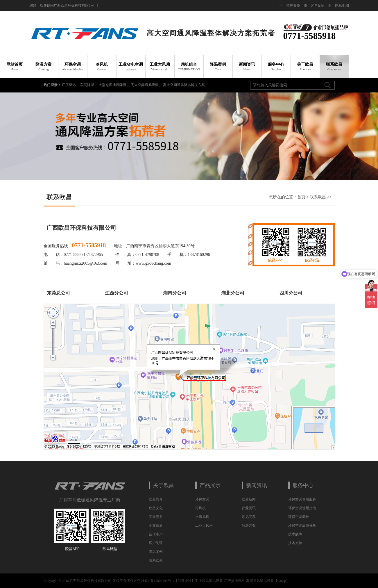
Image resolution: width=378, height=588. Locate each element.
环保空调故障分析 (302, 525)
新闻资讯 (247, 67)
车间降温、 (89, 85)
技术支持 (295, 543)
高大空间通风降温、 (147, 85)
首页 (301, 197)
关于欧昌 (305, 67)
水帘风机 (202, 517)
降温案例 (218, 67)
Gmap (282, 581)
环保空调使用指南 (302, 508)
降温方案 (44, 67)
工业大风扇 (160, 67)
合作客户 (156, 534)
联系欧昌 (334, 67)
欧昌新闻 (249, 499)
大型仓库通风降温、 (115, 85)
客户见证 (318, 6)
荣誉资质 (293, 6)
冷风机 (102, 67)
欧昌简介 (156, 499)
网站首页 (15, 67)
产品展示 (210, 485)
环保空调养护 (299, 517)
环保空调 (73, 67)
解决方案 (249, 525)
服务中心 (276, 67)
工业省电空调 (131, 67)
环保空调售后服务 (302, 499)
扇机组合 (189, 67)
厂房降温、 (71, 85)
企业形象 (156, 525)
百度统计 (184, 581)
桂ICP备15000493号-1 (158, 581)
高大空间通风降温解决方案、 (186, 85)
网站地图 (342, 6)
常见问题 (249, 517)
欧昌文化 (156, 508)
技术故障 (295, 534)
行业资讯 (249, 508)
